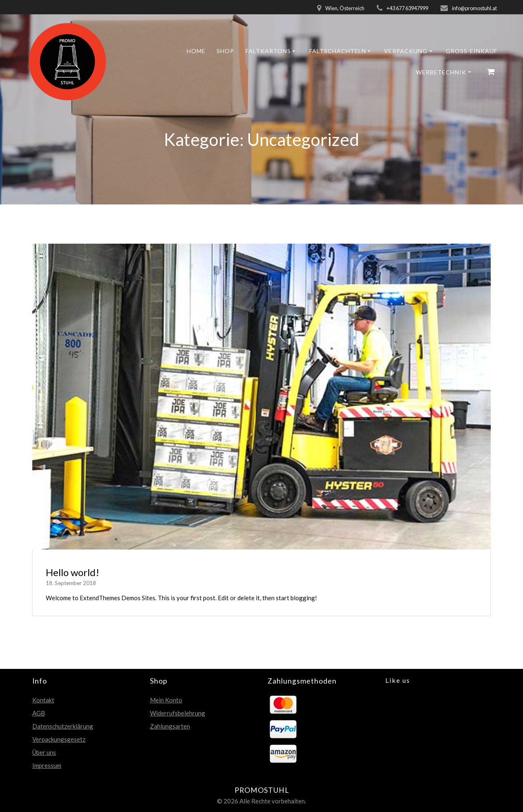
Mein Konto (166, 700)
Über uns (44, 752)
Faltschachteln (338, 51)
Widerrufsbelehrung (178, 713)
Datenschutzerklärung (63, 726)
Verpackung (406, 51)
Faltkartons (268, 51)
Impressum (47, 765)
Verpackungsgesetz (59, 739)
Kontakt (43, 700)
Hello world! (73, 572)
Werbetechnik (441, 72)
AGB (39, 713)
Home (196, 51)
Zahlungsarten (170, 726)
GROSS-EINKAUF (472, 51)
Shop (225, 51)
